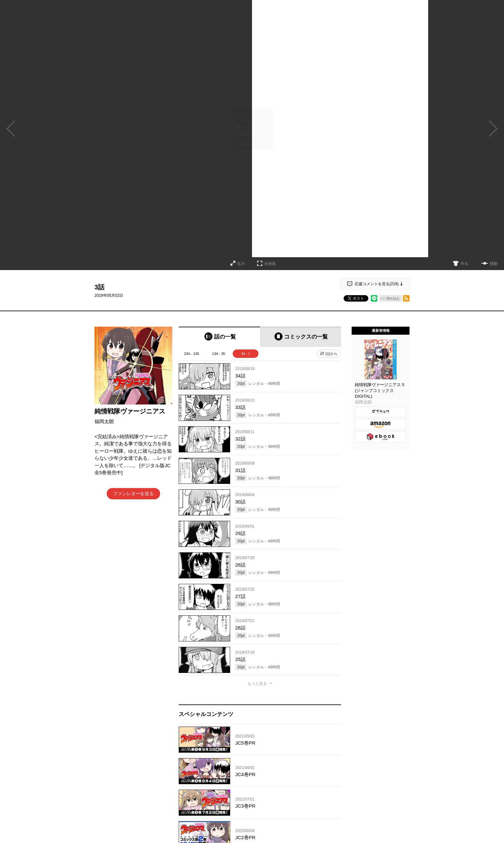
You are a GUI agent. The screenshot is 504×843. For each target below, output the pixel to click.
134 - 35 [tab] (219, 354)
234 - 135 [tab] (192, 354)
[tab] (219, 337)
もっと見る (257, 684)
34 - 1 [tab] (246, 354)
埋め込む (393, 298)
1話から (331, 354)
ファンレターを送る (133, 494)
